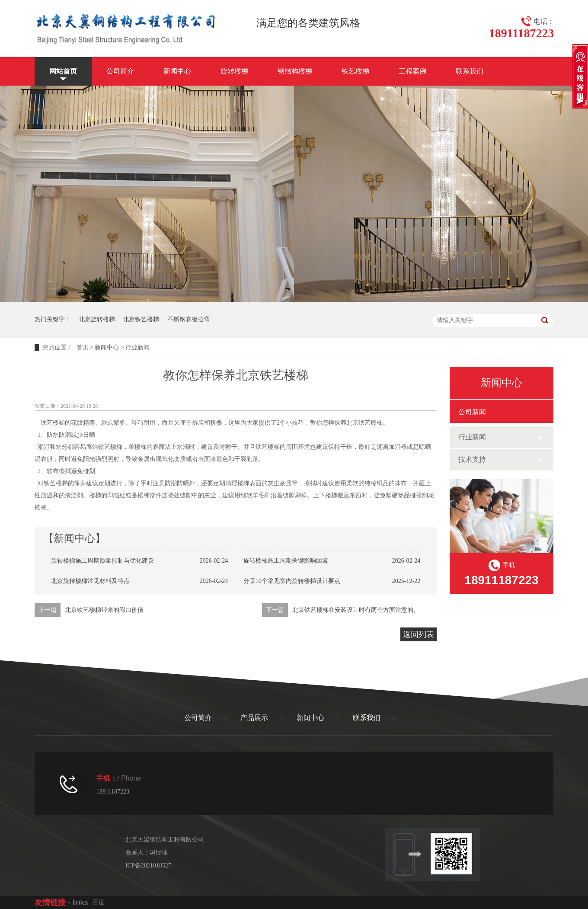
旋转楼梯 (234, 71)
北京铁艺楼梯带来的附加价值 (104, 610)
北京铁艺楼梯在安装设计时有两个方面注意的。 (356, 610)
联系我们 (470, 71)
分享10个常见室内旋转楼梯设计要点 (292, 581)
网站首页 (63, 71)
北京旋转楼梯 (97, 319)
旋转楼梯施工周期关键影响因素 (286, 561)
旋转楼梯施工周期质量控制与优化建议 (102, 561)
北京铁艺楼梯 (141, 319)
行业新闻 (137, 347)
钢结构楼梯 (295, 71)
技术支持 (472, 459)
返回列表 (419, 634)
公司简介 (120, 71)
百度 (99, 902)
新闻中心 (177, 71)
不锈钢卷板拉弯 (189, 319)
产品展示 (254, 718)
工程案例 (412, 71)
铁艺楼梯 (355, 71)
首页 (83, 347)
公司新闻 (472, 412)
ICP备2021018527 (148, 866)
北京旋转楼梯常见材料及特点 (90, 581)
